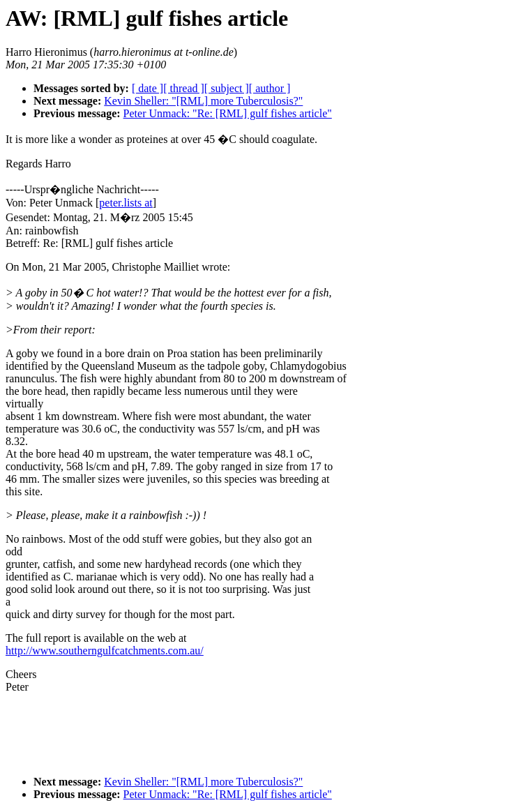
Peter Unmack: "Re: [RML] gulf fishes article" (228, 113)
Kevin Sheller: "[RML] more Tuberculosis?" (203, 101)
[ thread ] (184, 88)
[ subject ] (227, 88)
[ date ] (147, 88)
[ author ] (270, 88)
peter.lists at (126, 203)
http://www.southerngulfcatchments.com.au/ (105, 651)
